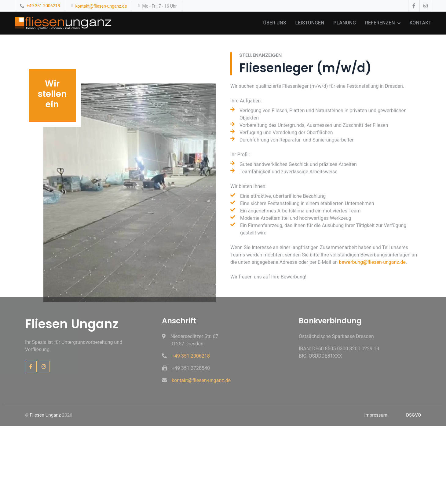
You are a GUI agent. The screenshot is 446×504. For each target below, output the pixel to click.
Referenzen (380, 23)
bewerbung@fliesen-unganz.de (372, 281)
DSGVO (413, 415)
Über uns (274, 23)
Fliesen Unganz (46, 415)
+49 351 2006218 (43, 6)
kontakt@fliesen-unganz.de (101, 6)
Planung (345, 23)
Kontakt (421, 23)
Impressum (376, 415)
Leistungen (310, 23)
